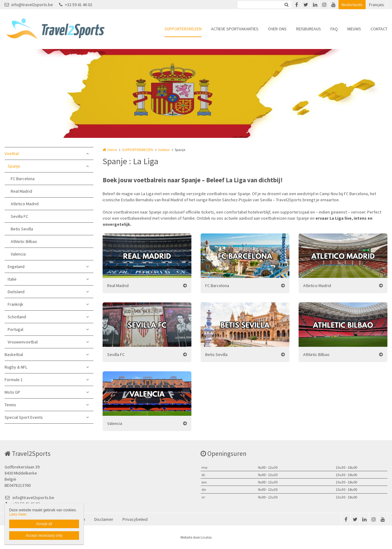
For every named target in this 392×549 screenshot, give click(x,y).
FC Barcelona (23, 179)
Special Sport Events (24, 417)
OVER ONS (277, 29)
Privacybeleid (135, 519)
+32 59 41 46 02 (76, 5)
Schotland (17, 317)
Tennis (10, 405)
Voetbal (12, 153)
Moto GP (12, 392)
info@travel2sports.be (29, 5)
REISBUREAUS (309, 29)
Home (112, 150)
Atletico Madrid (25, 204)
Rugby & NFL (16, 367)
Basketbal (14, 354)
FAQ (334, 29)
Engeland (16, 267)
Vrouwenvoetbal (23, 342)
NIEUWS (354, 29)
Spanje (14, 166)
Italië (12, 279)
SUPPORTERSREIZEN (183, 29)
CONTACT (379, 29)
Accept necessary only (44, 536)
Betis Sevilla (22, 229)
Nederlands (352, 5)
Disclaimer (104, 519)
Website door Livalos (196, 537)
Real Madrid (21, 191)
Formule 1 (14, 380)
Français (377, 5)
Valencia (18, 254)
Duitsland (16, 292)
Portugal (15, 329)
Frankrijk (15, 304)
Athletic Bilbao (24, 241)
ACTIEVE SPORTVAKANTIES (235, 29)
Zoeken (286, 5)
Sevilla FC (19, 216)
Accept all (44, 524)
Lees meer (18, 514)
